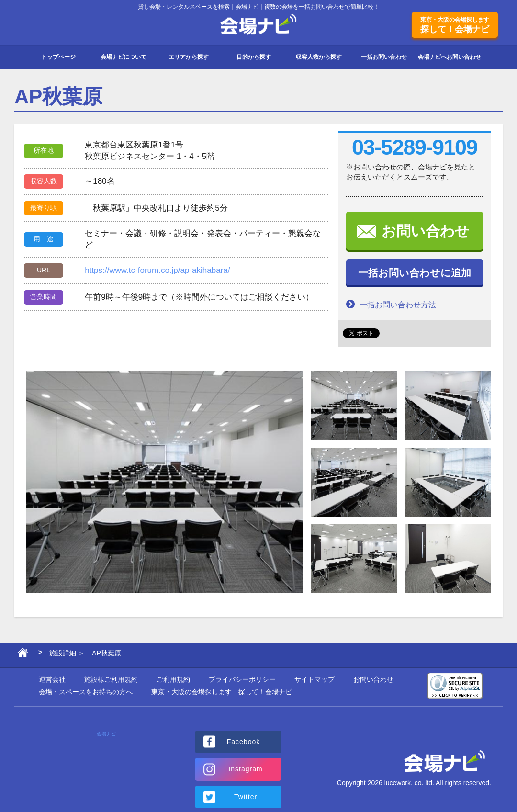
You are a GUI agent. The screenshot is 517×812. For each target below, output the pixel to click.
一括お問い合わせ (384, 57)
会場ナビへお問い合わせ (450, 57)
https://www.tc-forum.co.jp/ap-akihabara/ (157, 270)
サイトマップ (315, 679)
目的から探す (254, 57)
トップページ (58, 57)
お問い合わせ (426, 231)
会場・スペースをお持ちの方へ (86, 692)
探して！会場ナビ (455, 25)
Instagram (245, 769)
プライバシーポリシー (242, 679)
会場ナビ (259, 25)
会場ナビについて (124, 57)
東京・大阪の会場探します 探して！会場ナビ (222, 692)
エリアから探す (189, 57)
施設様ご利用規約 (111, 679)
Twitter (246, 797)
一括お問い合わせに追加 (415, 273)
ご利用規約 (173, 679)
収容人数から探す (319, 57)
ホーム (23, 655)
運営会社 (52, 679)
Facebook (243, 742)
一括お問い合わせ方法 (391, 304)
